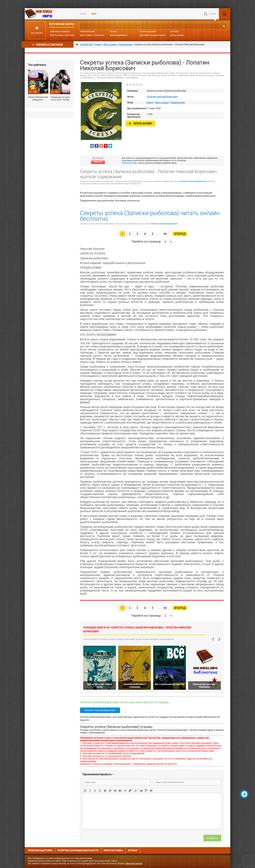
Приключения (87, 32)
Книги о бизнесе (119, 35)
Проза (113, 32)
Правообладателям (40, 850)
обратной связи (134, 863)
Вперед (180, 234)
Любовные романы (60, 32)
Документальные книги (153, 35)
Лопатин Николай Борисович (162, 97)
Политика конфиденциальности (78, 850)
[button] (85, 790)
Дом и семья (177, 35)
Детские (174, 32)
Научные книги (148, 32)
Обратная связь (113, 850)
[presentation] (85, 790)
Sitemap (133, 850)
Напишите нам (129, 163)
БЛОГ (94, 14)
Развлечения (178, 102)
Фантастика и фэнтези (62, 35)
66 (165, 234)
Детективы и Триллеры (92, 35)
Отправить (212, 838)
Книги (83, 14)
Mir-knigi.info (49, 14)
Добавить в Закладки (48, 44)
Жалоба (98, 162)
